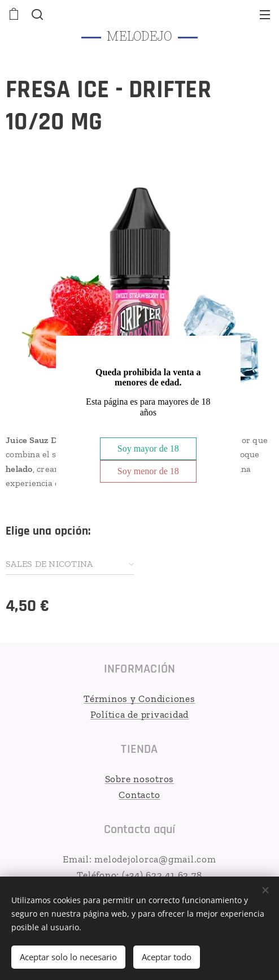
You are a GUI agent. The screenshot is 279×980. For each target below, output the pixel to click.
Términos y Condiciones (139, 699)
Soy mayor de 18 (148, 448)
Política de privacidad (140, 714)
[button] (36, 14)
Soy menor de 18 (148, 471)
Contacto (139, 794)
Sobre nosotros (140, 779)
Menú (265, 15)
